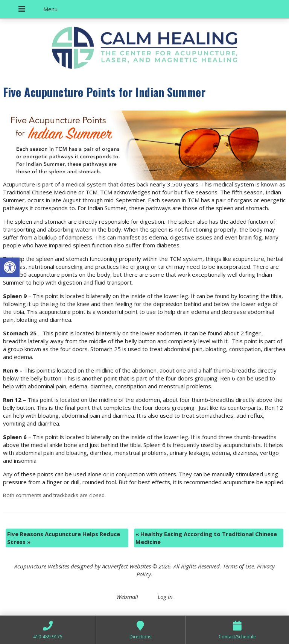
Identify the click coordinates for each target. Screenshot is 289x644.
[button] (10, 267)
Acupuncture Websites (42, 566)
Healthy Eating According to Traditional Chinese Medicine (206, 538)
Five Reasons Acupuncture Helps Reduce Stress (64, 538)
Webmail (127, 597)
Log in (165, 597)
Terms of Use (238, 566)
